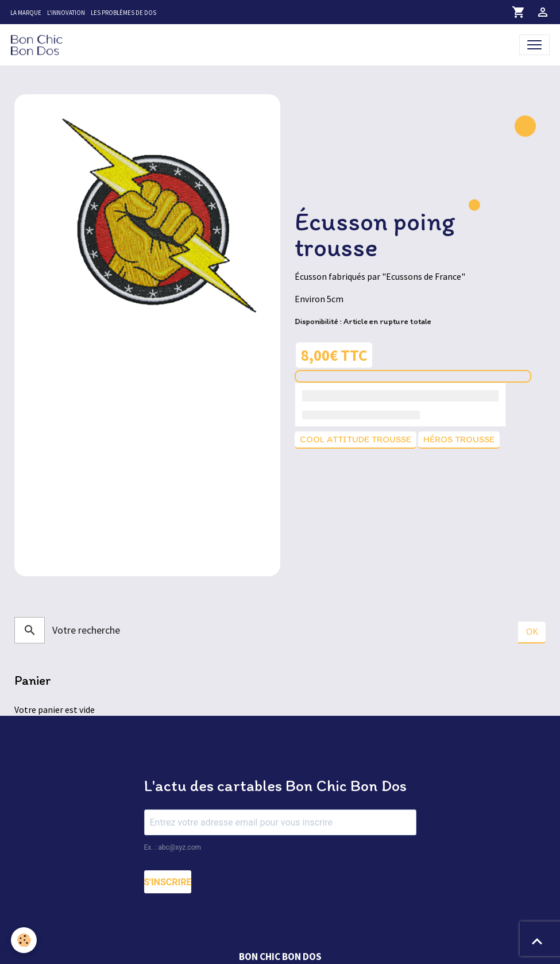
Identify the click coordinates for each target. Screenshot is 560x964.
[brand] (39, 45)
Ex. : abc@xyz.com (173, 848)
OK (532, 632)
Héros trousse (459, 439)
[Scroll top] (537, 941)
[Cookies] (24, 940)
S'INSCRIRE (168, 883)
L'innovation (66, 13)
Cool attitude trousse (356, 439)
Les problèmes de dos (123, 13)
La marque (26, 13)
